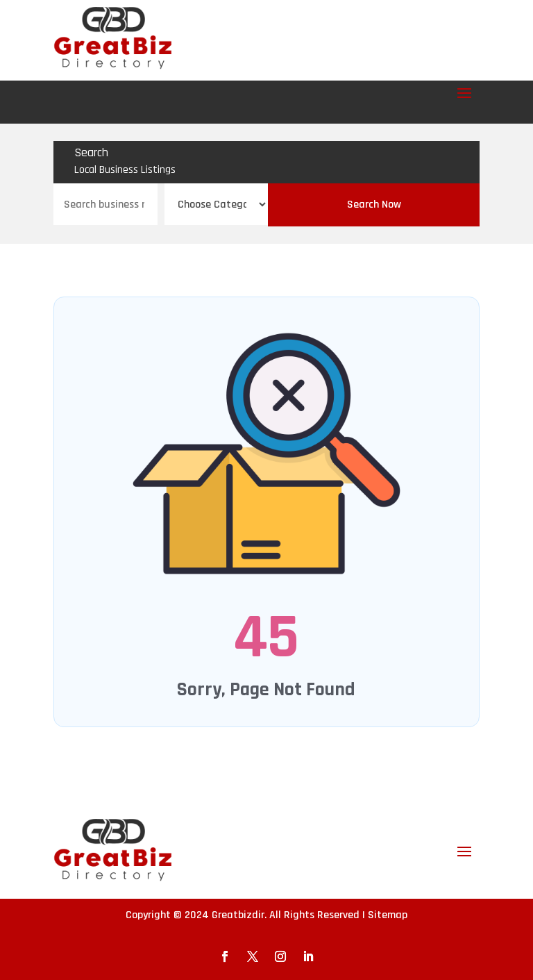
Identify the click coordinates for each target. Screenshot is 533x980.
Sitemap (388, 915)
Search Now (374, 205)
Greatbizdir (238, 915)
